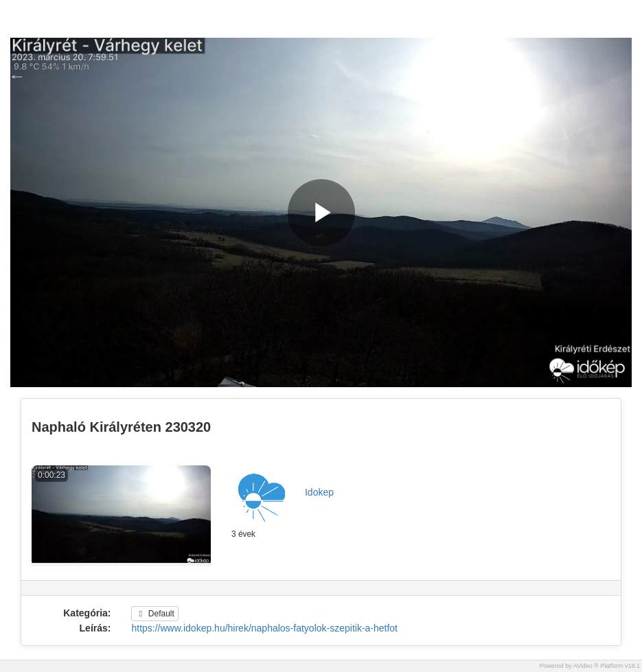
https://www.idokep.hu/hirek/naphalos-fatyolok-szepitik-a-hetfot (264, 628)
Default (154, 614)
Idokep (319, 492)
